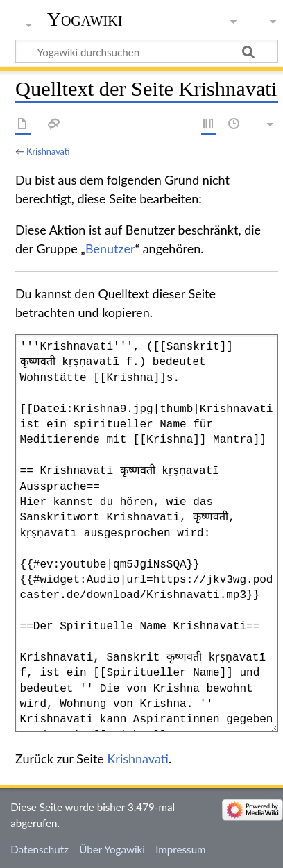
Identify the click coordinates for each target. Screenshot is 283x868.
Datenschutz (40, 849)
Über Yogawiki (112, 849)
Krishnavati (48, 151)
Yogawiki (85, 19)
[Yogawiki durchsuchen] (147, 51)
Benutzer (110, 248)
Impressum (181, 849)
